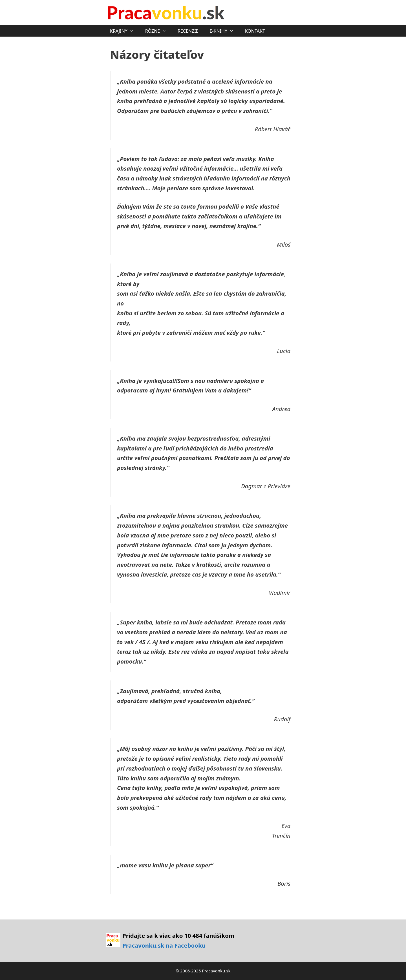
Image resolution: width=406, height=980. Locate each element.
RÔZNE (159, 31)
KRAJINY (125, 31)
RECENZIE (188, 31)
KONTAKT (255, 31)
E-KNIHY (224, 31)
